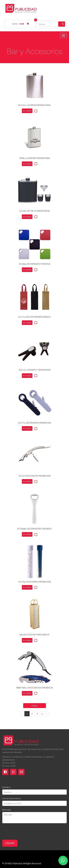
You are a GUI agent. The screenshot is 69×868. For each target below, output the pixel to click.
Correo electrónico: (12, 798)
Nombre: (7, 787)
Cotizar (34, 706)
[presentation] (25, 831)
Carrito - (20, 24)
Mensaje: (7, 810)
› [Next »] (47, 714)
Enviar (10, 843)
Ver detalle (27, 111)
